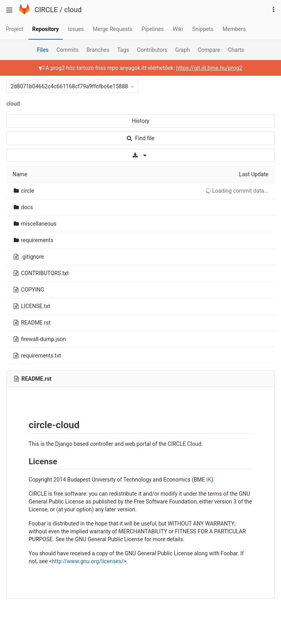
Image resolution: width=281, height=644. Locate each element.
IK (209, 480)
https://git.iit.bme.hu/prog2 (209, 68)
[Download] (140, 155)
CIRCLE (46, 10)
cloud (73, 10)
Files (43, 50)
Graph (183, 50)
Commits (68, 50)
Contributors (152, 50)
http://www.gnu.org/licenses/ (88, 561)
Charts (236, 50)
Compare (209, 50)
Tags (123, 50)
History (141, 121)
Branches (98, 50)
